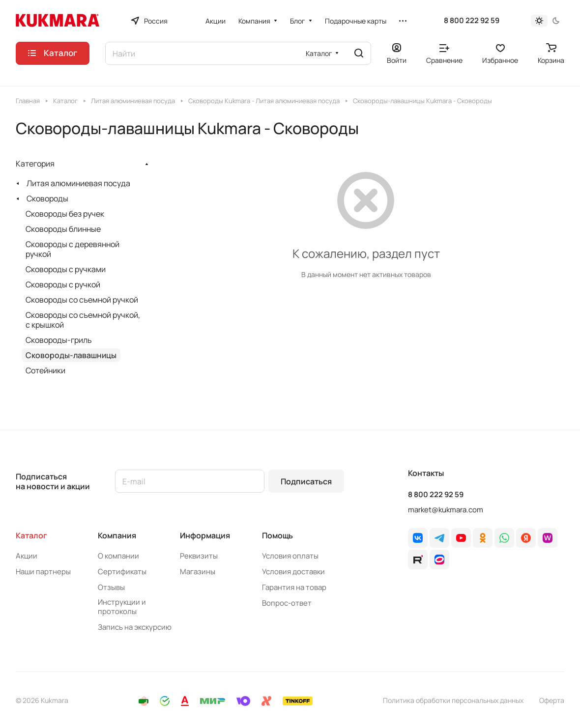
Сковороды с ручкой (63, 284)
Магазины (198, 572)
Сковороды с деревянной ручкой (72, 249)
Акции (27, 556)
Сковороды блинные (63, 229)
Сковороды (47, 198)
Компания (117, 535)
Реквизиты (199, 556)
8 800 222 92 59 (472, 21)
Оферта (552, 700)
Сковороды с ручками (66, 269)
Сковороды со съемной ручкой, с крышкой (83, 320)
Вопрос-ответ (287, 603)
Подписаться (306, 481)
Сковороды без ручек (65, 214)
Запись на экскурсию (135, 627)
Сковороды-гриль (59, 340)
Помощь (277, 535)
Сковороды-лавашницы (71, 355)
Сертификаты (122, 572)
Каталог (31, 535)
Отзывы (111, 587)
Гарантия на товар (294, 587)
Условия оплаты (290, 556)
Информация (205, 535)
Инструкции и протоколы (122, 607)
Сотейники (45, 370)
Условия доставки (293, 572)
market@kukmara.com (446, 510)
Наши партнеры (43, 572)
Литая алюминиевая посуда (78, 183)
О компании (118, 556)
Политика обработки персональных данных (453, 700)
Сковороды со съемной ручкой (82, 300)
